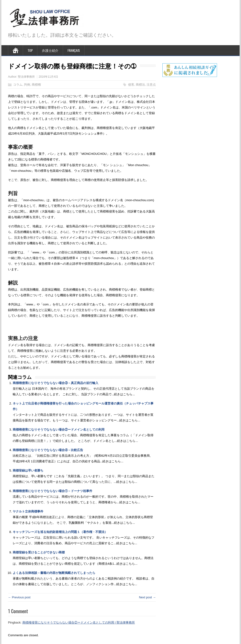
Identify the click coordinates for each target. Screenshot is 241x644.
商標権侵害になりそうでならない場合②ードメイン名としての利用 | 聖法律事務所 (79, 622)
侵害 (131, 85)
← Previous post (19, 597)
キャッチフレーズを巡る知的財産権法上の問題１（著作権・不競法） (60, 532)
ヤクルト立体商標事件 (28, 511)
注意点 (151, 85)
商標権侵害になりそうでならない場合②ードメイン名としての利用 (59, 430)
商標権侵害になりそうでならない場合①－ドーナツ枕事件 (52, 491)
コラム (18, 85)
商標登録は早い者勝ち (28, 470)
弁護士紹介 (50, 50)
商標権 (36, 85)
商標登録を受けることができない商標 (39, 552)
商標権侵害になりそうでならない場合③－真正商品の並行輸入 (56, 383)
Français (74, 50)
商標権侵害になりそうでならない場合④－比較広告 (48, 450)
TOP (30, 50)
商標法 (140, 85)
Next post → (147, 597)
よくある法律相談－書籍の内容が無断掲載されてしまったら (54, 573)
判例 (27, 85)
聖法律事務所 (26, 77)
